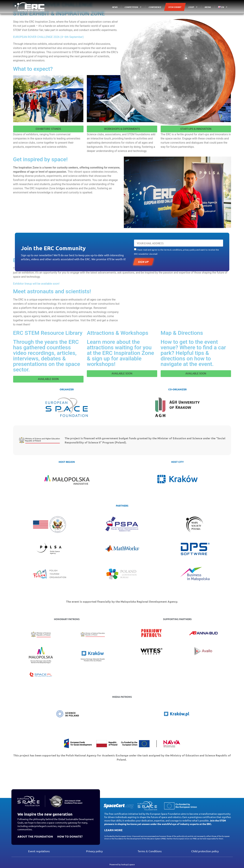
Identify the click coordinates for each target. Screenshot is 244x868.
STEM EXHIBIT (175, 7)
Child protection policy (205, 851)
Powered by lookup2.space (122, 864)
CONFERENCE (155, 7)
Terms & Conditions (150, 851)
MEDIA (208, 7)
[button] (48, 129)
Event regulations (39, 851)
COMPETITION (133, 7)
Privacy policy (94, 851)
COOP (193, 7)
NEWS (115, 7)
